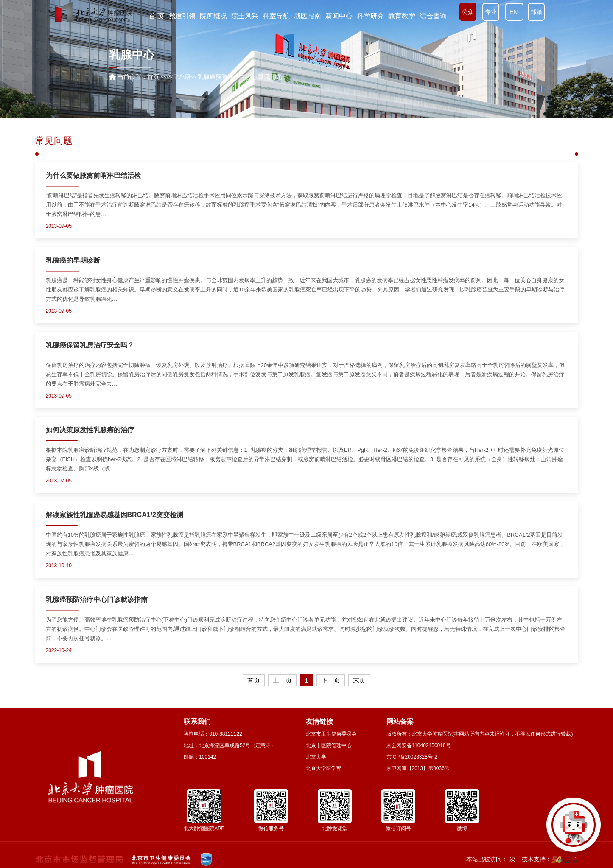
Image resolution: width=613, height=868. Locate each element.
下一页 (331, 680)
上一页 (282, 680)
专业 (491, 12)
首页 (153, 77)
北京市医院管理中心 (329, 745)
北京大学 (316, 757)
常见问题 (54, 141)
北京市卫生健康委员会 (331, 734)
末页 (359, 680)
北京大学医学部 (324, 768)
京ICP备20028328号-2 (412, 757)
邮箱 (536, 12)
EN (514, 12)
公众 (468, 12)
